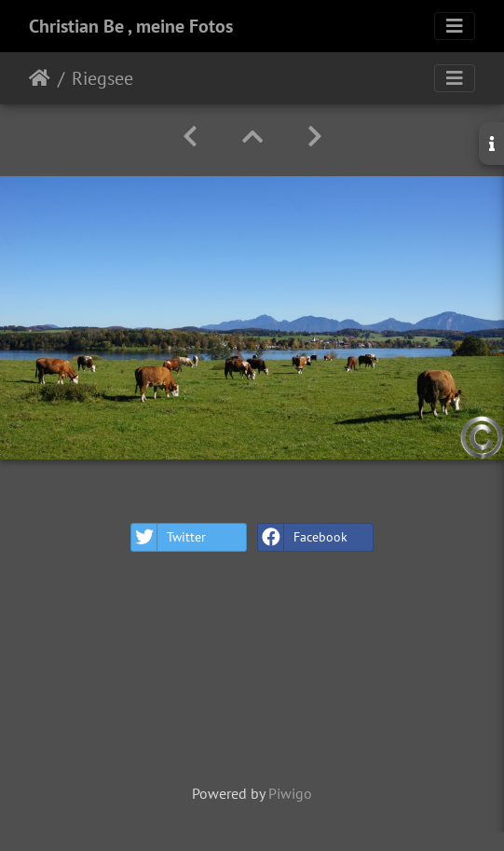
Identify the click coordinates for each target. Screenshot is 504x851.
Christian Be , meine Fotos (131, 26)
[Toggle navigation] (455, 26)
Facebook (303, 537)
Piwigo (290, 793)
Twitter (169, 537)
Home (40, 78)
